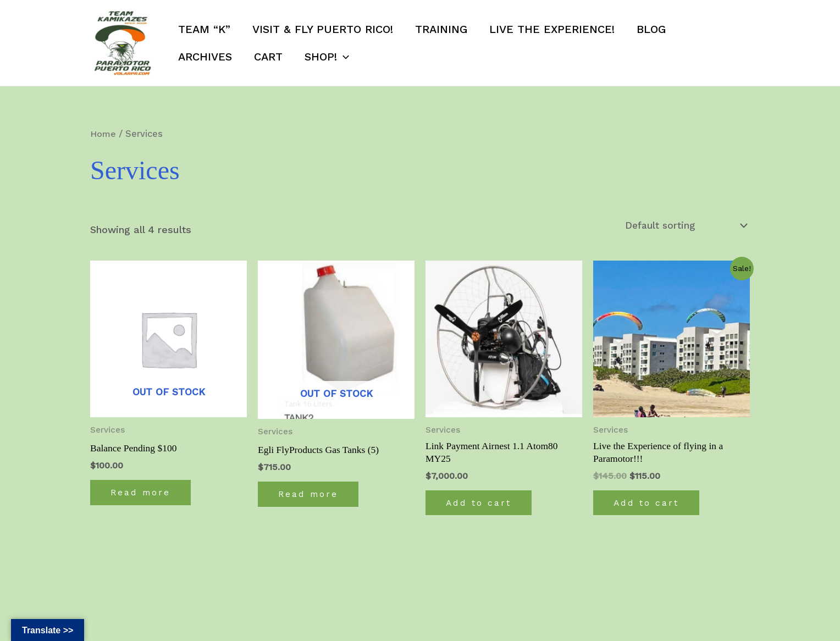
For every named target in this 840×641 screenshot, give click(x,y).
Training (441, 29)
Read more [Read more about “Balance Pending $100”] (143, 494)
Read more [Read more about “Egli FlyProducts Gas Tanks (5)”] (310, 496)
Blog (651, 29)
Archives (205, 57)
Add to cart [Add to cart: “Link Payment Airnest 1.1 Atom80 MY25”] (480, 504)
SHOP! (327, 57)
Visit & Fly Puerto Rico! (323, 29)
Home (104, 134)
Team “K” (204, 29)
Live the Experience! (552, 29)
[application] (343, 57)
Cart (268, 57)
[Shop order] (684, 226)
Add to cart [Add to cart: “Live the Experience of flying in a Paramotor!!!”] (648, 504)
